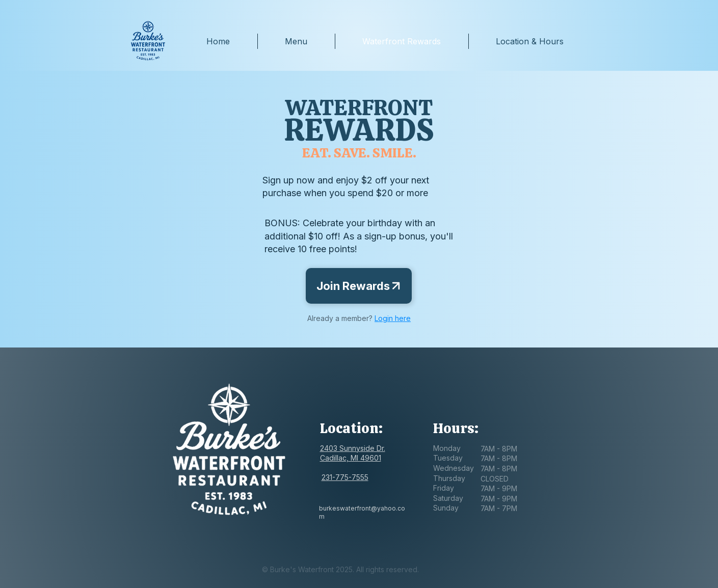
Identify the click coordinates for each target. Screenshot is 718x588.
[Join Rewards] (359, 286)
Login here (393, 318)
